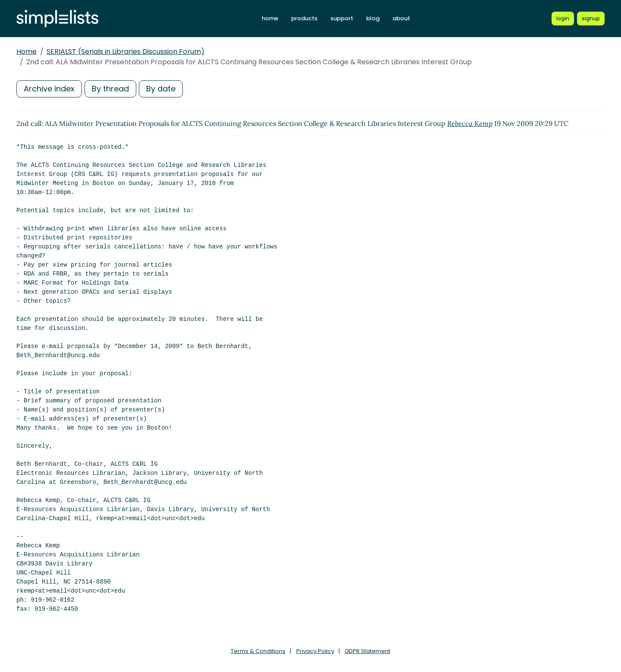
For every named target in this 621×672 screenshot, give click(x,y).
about (401, 18)
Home (27, 52)
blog (373, 18)
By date (161, 89)
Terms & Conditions (258, 651)
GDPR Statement (367, 651)
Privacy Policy (315, 651)
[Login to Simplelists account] (563, 19)
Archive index (49, 89)
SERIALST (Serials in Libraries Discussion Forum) (125, 52)
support (342, 18)
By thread (110, 89)
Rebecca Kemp (470, 123)
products (304, 18)
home (270, 18)
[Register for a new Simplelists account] (591, 19)
